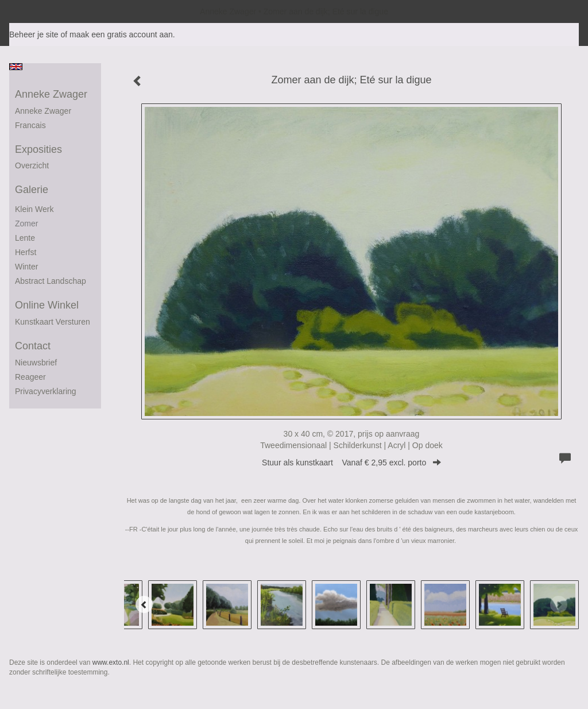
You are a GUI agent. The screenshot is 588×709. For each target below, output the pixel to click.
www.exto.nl (111, 662)
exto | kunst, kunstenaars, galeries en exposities (42, 11)
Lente (25, 238)
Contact (33, 346)
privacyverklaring (46, 391)
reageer (30, 377)
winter (26, 267)
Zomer (26, 224)
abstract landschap (51, 281)
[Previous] (144, 604)
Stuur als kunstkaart (351, 463)
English (16, 67)
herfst (26, 252)
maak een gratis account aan (121, 34)
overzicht (32, 165)
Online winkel (47, 305)
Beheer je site (34, 34)
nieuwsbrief (36, 363)
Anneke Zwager (228, 11)
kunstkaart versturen (53, 322)
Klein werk (34, 209)
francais (30, 125)
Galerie (32, 190)
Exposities (38, 149)
